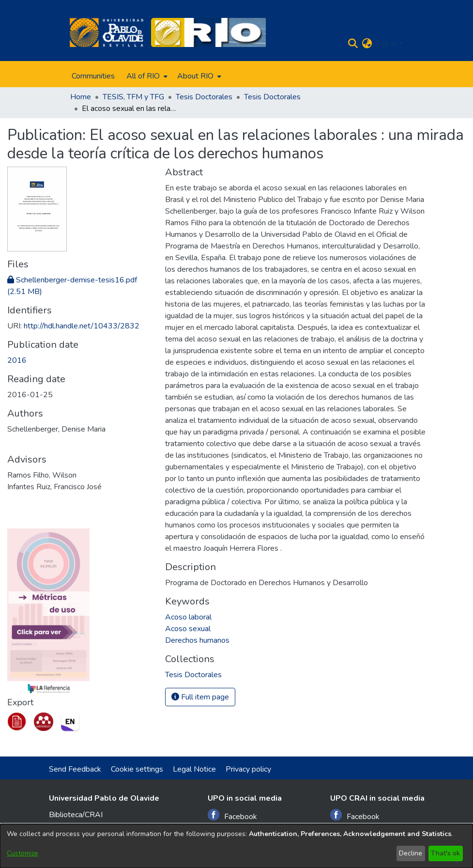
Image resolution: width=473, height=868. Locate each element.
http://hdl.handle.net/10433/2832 (82, 326)
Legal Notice (194, 769)
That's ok (445, 853)
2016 (17, 360)
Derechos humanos (197, 640)
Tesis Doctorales (204, 97)
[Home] (107, 32)
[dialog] (236, 846)
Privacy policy (248, 769)
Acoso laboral (188, 617)
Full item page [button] (200, 697)
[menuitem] (146, 76)
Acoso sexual (188, 629)
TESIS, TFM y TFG (133, 97)
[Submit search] (353, 44)
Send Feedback (75, 769)
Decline (411, 853)
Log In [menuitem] (386, 44)
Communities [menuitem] (93, 76)
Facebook (232, 815)
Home (81, 97)
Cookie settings (137, 769)
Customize (23, 853)
